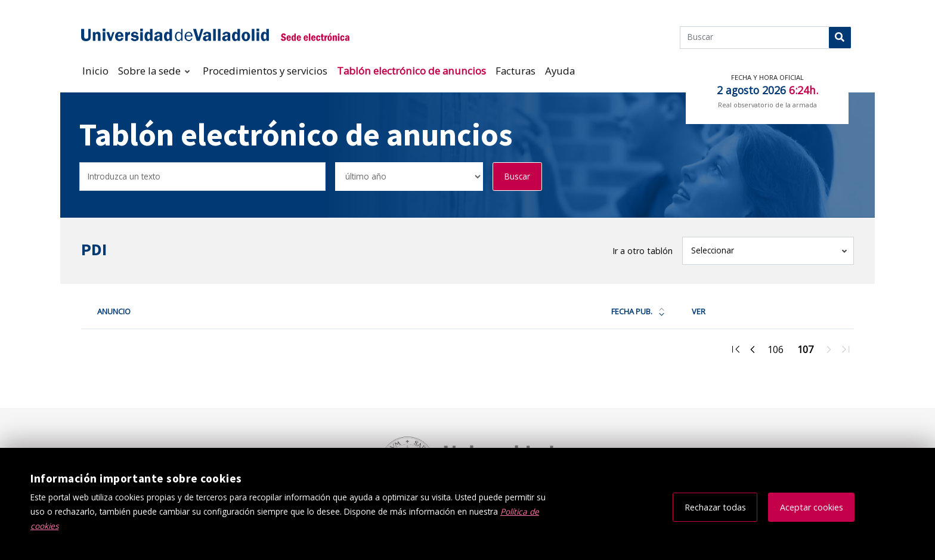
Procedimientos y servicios (265, 71)
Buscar (517, 176)
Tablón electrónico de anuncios (411, 71)
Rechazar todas (715, 507)
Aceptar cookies (812, 507)
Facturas (516, 71)
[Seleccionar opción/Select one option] (409, 177)
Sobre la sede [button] (151, 71)
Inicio (95, 71)
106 (779, 351)
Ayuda (560, 71)
